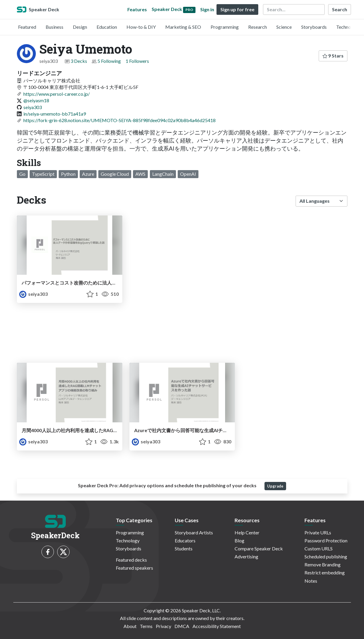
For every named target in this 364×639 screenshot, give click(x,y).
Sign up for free (237, 9)
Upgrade (275, 486)
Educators (185, 540)
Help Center (247, 532)
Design (80, 27)
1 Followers (137, 61)
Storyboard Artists (194, 532)
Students (184, 548)
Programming (225, 27)
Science (284, 27)
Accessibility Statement (217, 626)
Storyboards (314, 27)
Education (107, 27)
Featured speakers (134, 568)
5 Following (109, 61)
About (130, 626)
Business (54, 27)
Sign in (207, 9)
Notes (311, 581)
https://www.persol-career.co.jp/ (57, 94)
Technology (348, 27)
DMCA (182, 626)
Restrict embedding (325, 572)
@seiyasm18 (36, 100)
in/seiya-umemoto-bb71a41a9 (55, 114)
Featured (27, 27)
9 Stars (333, 56)
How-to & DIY (141, 27)
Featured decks (131, 560)
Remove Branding (323, 564)
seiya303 (33, 107)
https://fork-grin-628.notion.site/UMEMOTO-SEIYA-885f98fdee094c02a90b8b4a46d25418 (120, 120)
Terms (146, 626)
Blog (239, 540)
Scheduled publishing (326, 556)
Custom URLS (319, 548)
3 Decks (79, 61)
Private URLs (318, 532)
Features (137, 9)
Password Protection (326, 540)
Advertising (246, 556)
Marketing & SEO (183, 27)
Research (258, 27)
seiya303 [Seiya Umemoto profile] (33, 294)
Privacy (163, 626)
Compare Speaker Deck (259, 548)
